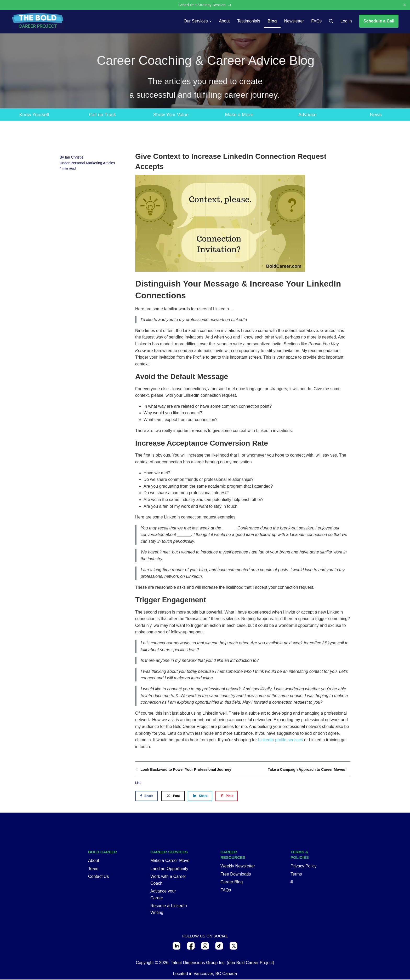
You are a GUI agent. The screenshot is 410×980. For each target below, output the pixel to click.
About (94, 861)
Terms (296, 874)
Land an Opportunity (169, 869)
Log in (346, 21)
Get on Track (102, 115)
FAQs (226, 890)
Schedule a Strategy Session (205, 5)
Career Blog (232, 882)
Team (93, 869)
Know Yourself (34, 115)
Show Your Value (171, 115)
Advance (307, 115)
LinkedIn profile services (281, 740)
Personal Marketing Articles (93, 164)
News (376, 115)
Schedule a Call (379, 21)
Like (138, 783)
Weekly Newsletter (238, 867)
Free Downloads (236, 874)
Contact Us (98, 877)
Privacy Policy (304, 867)
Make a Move (239, 115)
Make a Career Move (170, 861)
